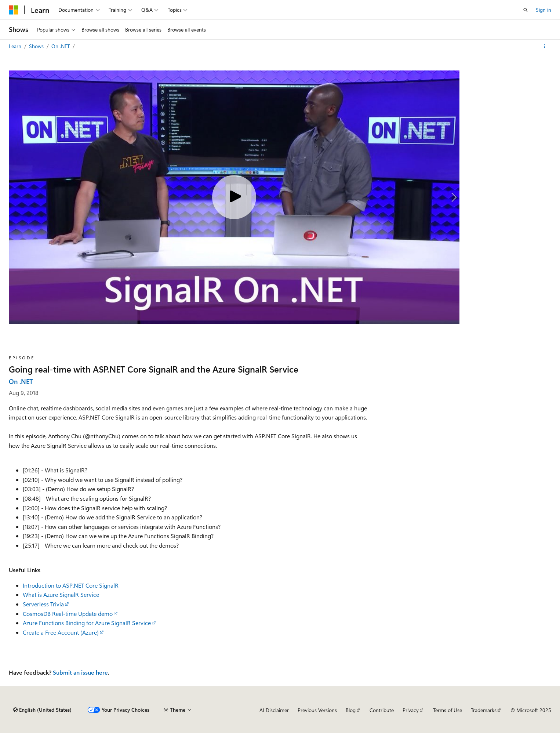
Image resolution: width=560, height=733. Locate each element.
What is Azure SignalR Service (61, 594)
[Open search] (526, 10)
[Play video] (234, 197)
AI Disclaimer (274, 710)
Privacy (411, 710)
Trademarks (484, 710)
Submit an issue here (80, 672)
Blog (351, 710)
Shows (37, 46)
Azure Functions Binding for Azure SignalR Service (87, 623)
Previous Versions (317, 710)
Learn (16, 46)
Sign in (543, 10)
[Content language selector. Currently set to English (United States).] (42, 710)
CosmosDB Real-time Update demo (68, 614)
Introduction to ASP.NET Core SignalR (71, 585)
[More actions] (545, 46)
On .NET (61, 46)
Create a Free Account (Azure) (61, 632)
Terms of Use (448, 710)
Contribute (382, 710)
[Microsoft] (14, 10)
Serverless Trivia (43, 604)
